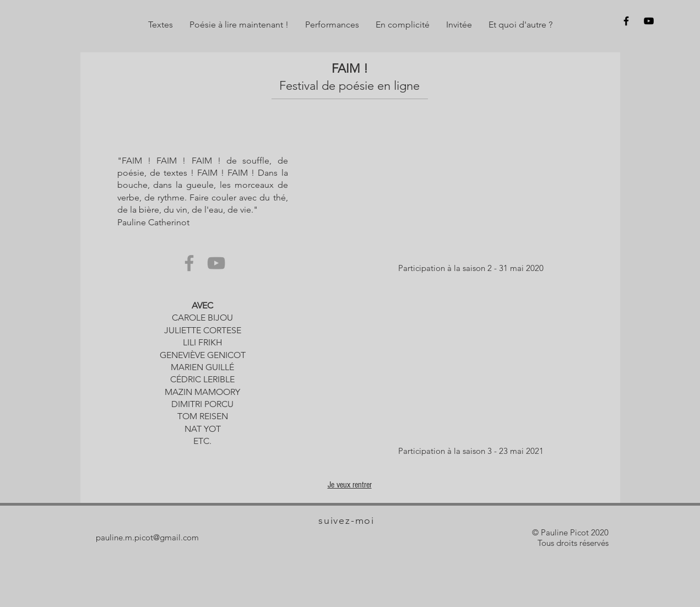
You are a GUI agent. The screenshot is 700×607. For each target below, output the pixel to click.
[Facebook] (189, 263)
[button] (161, 25)
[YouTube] (216, 263)
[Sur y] (649, 21)
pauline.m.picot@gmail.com (147, 537)
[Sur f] (626, 21)
